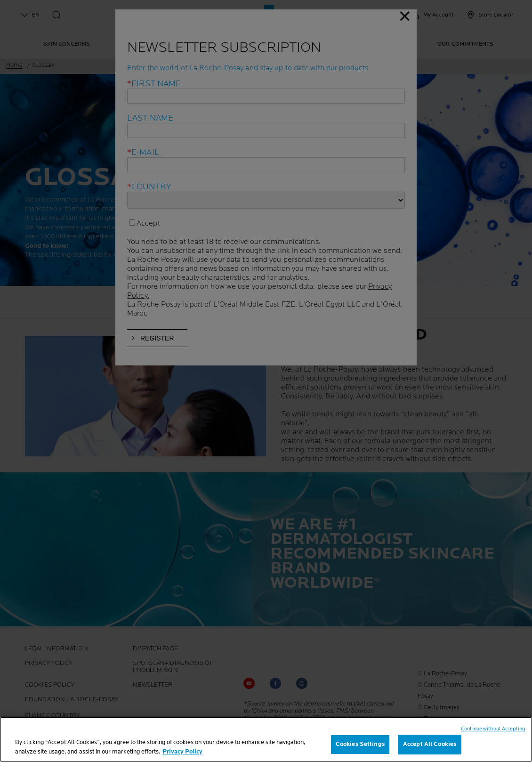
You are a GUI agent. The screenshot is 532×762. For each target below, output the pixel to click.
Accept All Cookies (430, 744)
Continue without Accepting (493, 729)
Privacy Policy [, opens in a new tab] (182, 752)
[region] (266, 739)
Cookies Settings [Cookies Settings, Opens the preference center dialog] (360, 744)
